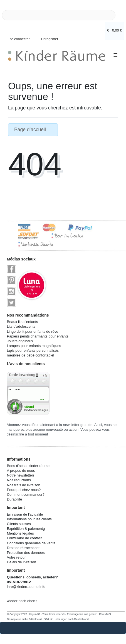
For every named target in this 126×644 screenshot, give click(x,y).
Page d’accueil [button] (33, 130)
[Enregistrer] (46, 35)
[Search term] (59, 15)
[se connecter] (18, 36)
